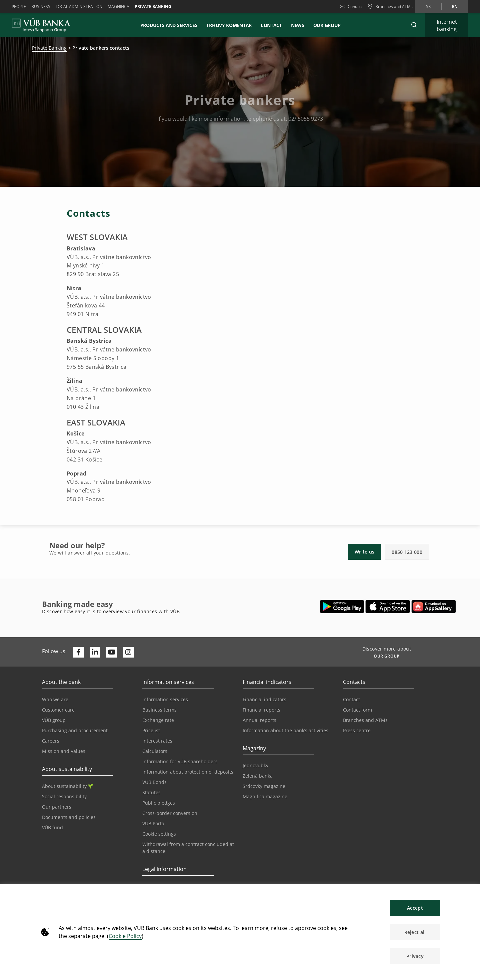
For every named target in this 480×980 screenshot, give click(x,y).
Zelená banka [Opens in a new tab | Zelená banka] (258, 776)
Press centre (357, 730)
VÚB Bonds (154, 782)
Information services (165, 699)
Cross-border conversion (170, 813)
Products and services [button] (169, 25)
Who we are (55, 699)
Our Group (327, 25)
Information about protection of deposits (188, 772)
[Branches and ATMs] (390, 7)
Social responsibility (64, 796)
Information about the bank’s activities (285, 730)
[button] (414, 25)
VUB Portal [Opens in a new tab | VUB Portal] (154, 823)
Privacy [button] (415, 956)
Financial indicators (264, 699)
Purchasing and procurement (75, 730)
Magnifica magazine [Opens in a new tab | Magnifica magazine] (265, 796)
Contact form (357, 710)
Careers (51, 741)
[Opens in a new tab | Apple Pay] (388, 607)
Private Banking (49, 48)
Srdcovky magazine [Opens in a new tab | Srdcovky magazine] (264, 786)
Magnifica (118, 7)
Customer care (58, 710)
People (19, 7)
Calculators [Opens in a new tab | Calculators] (155, 751)
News (298, 25)
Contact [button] (271, 25)
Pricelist (151, 730)
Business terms (159, 710)
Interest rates (157, 741)
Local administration (79, 7)
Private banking (153, 7)
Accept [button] (415, 908)
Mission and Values (64, 751)
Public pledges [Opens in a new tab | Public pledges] (159, 803)
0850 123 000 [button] (407, 552)
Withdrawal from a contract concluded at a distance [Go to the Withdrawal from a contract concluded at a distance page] (188, 848)
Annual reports (259, 720)
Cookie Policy (125, 936)
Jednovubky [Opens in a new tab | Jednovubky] (255, 765)
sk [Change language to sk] (428, 7)
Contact (351, 7)
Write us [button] (364, 552)
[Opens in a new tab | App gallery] (434, 607)
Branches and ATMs (365, 720)
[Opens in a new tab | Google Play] (342, 607)
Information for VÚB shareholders (180, 761)
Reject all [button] (415, 932)
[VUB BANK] (41, 25)
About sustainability (67, 786)
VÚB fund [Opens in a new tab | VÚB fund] (52, 827)
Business (41, 7)
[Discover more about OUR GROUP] (384, 657)
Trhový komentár (229, 25)
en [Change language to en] (455, 7)
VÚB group (54, 720)
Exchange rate (158, 720)
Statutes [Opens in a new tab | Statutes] (151, 792)
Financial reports (261, 710)
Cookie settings (159, 834)
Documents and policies (69, 817)
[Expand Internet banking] (447, 25)
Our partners (57, 807)
